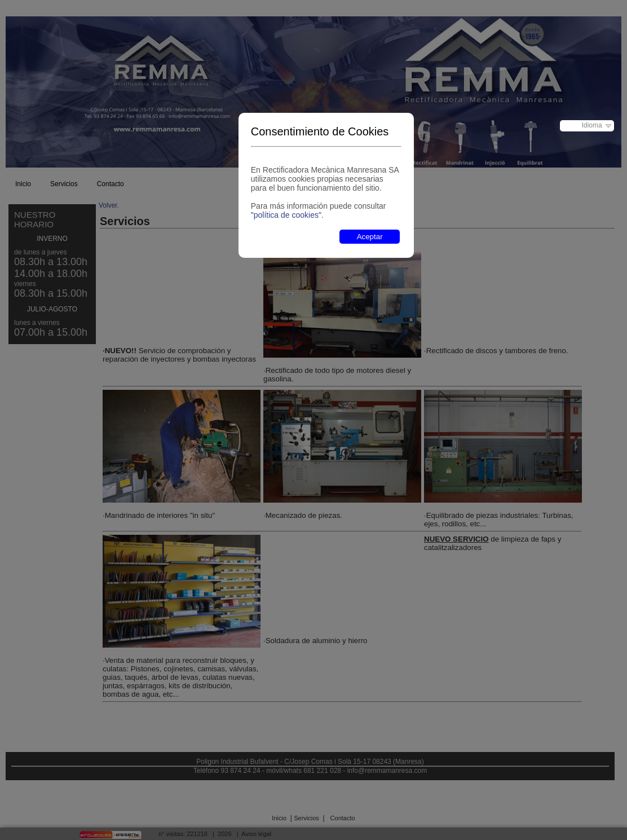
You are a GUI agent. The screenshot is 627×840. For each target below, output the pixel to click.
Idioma (592, 125)
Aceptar (370, 237)
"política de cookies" (286, 215)
